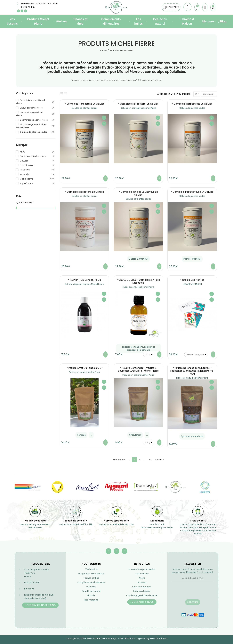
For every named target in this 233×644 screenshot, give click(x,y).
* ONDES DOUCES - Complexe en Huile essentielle (138, 281)
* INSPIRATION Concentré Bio (85, 280)
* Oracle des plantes (192, 280)
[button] (40, 605)
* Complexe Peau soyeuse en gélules (192, 192)
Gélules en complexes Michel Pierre (138, 108)
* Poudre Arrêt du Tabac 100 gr (85, 368)
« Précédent (119, 460)
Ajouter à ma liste (104, 118)
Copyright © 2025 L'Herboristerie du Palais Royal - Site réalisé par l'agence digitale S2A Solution (117, 638)
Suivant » (159, 460)
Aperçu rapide (104, 124)
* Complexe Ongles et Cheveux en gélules (138, 193)
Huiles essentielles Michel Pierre (138, 287)
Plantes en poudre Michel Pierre (85, 372)
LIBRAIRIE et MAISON (192, 284)
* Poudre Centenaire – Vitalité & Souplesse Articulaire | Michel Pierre (138, 369)
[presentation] (193, 592)
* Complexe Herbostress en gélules (192, 104)
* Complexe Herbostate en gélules (85, 104)
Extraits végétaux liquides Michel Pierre (85, 284)
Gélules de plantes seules (85, 108)
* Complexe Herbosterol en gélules (138, 104)
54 (150, 460)
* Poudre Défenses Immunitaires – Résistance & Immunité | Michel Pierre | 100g (192, 371)
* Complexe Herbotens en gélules (85, 192)
